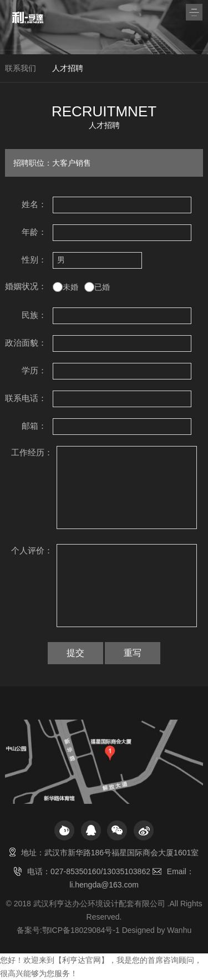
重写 (133, 653)
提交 (75, 653)
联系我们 (21, 68)
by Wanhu (174, 930)
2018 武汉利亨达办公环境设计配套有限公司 (90, 904)
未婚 (70, 287)
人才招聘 (68, 68)
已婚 (102, 287)
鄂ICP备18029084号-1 (81, 930)
